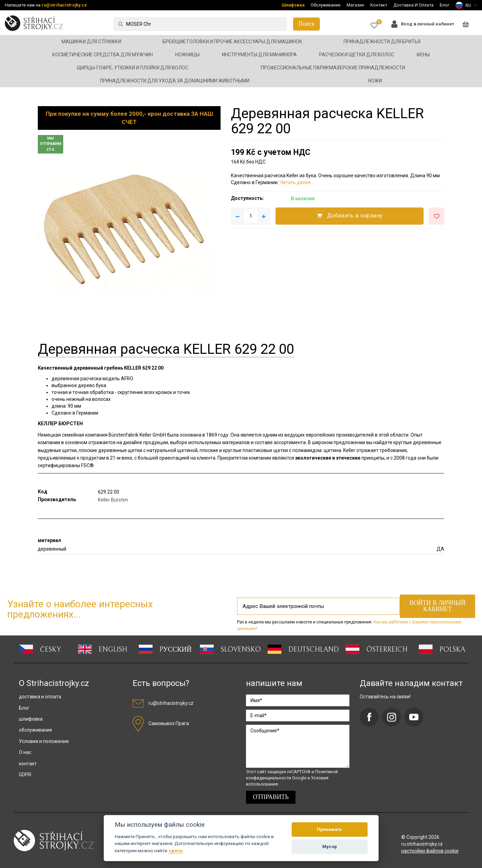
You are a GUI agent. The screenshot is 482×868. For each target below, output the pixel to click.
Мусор (330, 847)
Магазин (355, 5)
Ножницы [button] (187, 55)
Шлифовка (293, 5)
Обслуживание (326, 5)
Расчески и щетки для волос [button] (357, 55)
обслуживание (36, 730)
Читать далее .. (297, 182)
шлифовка (31, 719)
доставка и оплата (40, 697)
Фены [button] (423, 55)
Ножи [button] (375, 81)
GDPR (25, 775)
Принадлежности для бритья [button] (382, 42)
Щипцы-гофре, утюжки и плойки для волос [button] (133, 68)
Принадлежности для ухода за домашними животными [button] (175, 81)
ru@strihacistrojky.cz (64, 5)
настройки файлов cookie (430, 851)
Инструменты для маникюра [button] (259, 55)
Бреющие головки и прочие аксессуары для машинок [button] (232, 42)
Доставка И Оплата (413, 5)
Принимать (329, 829)
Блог (445, 5)
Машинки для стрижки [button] (91, 42)
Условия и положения (44, 741)
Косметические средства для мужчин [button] (103, 55)
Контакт (379, 5)
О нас (25, 752)
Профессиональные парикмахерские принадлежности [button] (333, 68)
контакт (28, 764)
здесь (176, 850)
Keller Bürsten (113, 500)
